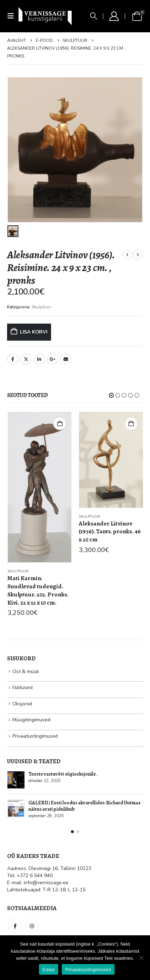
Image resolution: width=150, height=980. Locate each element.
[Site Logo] (45, 16)
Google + (52, 359)
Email (66, 359)
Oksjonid (22, 704)
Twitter (26, 359)
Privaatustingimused (35, 736)
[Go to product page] (40, 487)
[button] (13, 16)
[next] (138, 255)
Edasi (49, 970)
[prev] (127, 255)
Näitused (23, 687)
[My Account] (114, 16)
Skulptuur (41, 307)
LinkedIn (39, 359)
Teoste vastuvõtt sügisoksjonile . (63, 774)
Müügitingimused (31, 720)
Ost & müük (26, 671)
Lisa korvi (34, 332)
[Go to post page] (16, 780)
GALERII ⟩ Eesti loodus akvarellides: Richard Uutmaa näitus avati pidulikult (84, 806)
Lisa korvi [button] (60, 424)
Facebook (13, 359)
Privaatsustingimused (88, 970)
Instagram (32, 926)
